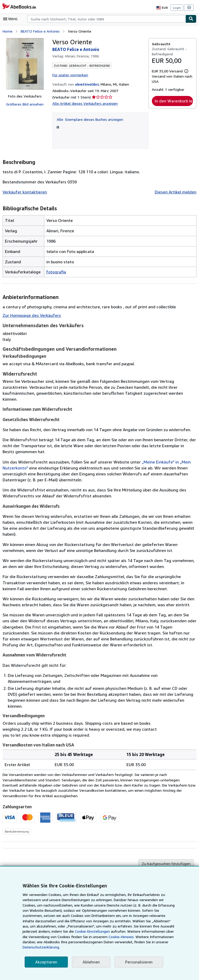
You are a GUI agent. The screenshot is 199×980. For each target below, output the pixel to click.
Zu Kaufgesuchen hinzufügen (167, 840)
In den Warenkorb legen (174, 101)
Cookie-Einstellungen (46, 937)
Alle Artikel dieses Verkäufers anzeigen (84, 103)
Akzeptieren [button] (45, 962)
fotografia (55, 271)
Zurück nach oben (99, 865)
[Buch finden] (191, 19)
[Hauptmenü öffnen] (11, 19)
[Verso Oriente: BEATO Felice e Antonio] (25, 64)
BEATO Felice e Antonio (40, 31)
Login (177, 8)
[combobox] (106, 19)
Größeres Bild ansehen (25, 104)
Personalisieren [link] (136, 962)
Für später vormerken (70, 74)
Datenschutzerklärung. (139, 947)
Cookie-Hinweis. (72, 942)
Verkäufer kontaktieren (23, 192)
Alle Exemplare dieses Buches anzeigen (90, 118)
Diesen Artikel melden (176, 192)
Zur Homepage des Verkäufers (31, 315)
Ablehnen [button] (90, 962)
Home (7, 31)
